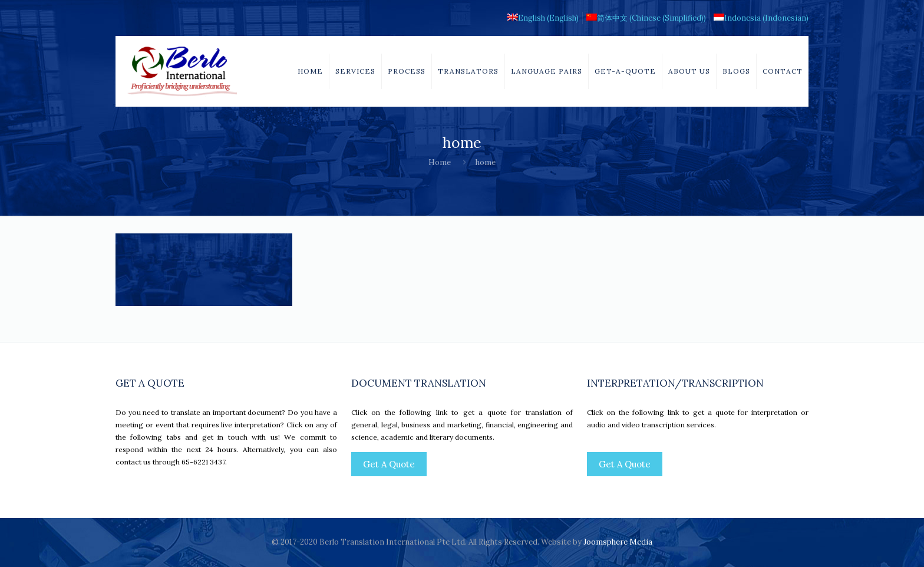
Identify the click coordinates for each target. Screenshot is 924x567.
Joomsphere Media (618, 542)
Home (440, 162)
